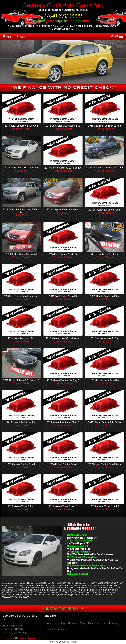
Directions (22, 638)
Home (49, 623)
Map (82, 623)
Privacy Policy (9, 638)
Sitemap (31, 638)
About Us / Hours (97, 623)
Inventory (60, 623)
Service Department (56, 629)
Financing (114, 623)
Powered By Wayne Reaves (63, 642)
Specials (73, 623)
